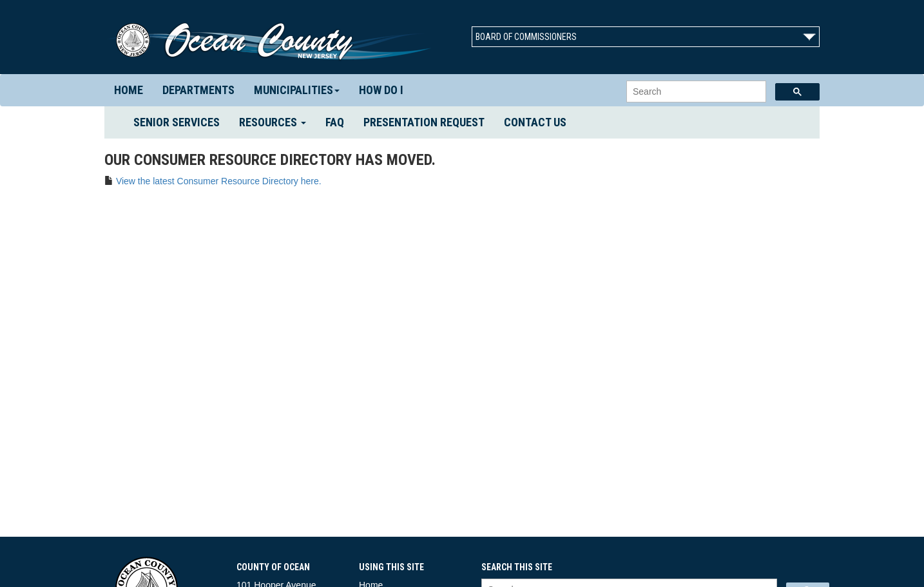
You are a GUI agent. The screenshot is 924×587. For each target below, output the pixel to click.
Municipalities (297, 90)
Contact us (535, 122)
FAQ (335, 122)
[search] (695, 92)
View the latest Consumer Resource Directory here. (219, 181)
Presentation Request (424, 122)
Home (129, 90)
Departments (198, 90)
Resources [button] (273, 122)
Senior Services (181, 122)
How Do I (381, 90)
